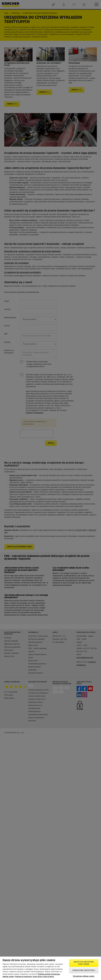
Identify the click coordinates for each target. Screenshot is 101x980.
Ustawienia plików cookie (84, 976)
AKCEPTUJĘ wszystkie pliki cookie (84, 963)
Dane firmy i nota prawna (43, 977)
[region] (50, 968)
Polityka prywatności (23, 977)
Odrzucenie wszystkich (84, 970)
